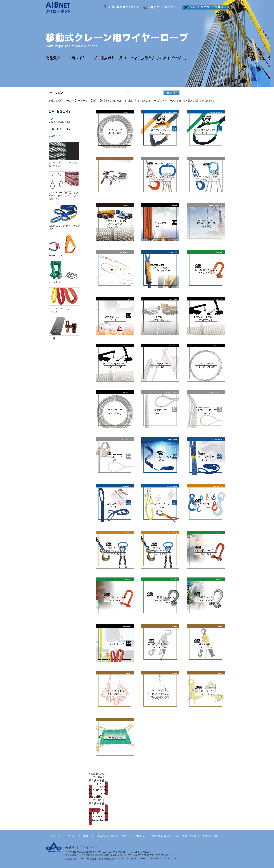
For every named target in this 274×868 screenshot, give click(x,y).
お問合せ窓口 (190, 836)
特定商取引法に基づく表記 (165, 836)
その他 (52, 338)
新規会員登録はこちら (60, 122)
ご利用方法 (87, 836)
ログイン (53, 119)
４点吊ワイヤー (57, 136)
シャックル (54, 282)
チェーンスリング (58, 256)
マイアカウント (69, 836)
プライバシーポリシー (212, 836)
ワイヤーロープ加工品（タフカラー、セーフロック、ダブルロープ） (63, 196)
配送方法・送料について (135, 836)
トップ (54, 836)
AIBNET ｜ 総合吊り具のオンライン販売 (63, 8)
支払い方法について (108, 836)
